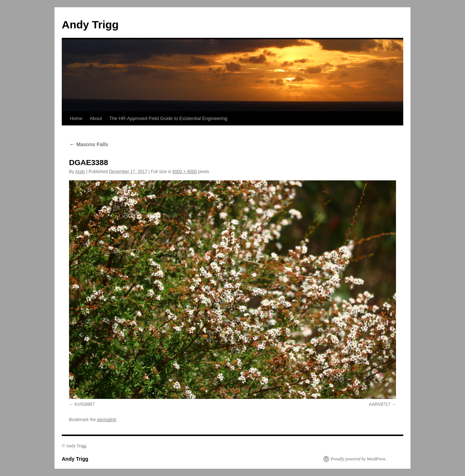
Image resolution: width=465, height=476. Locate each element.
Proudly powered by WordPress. (359, 459)
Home (76, 118)
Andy (80, 172)
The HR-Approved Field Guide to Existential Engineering (168, 118)
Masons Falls (89, 144)
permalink (106, 420)
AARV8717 (380, 404)
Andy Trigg (90, 25)
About (96, 118)
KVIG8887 (84, 404)
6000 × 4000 (184, 172)
